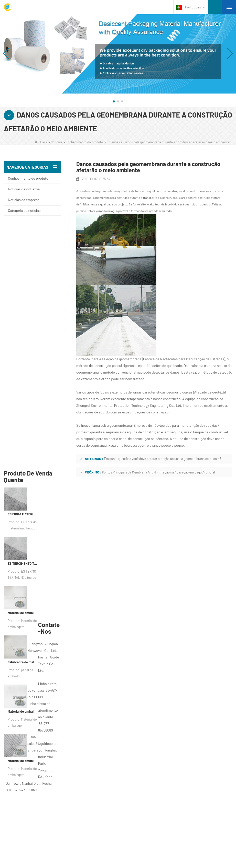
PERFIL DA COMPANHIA (39, 700)
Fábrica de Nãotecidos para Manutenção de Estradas (184, 359)
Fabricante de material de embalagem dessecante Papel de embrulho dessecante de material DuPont (23, 419)
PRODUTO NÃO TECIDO (36, 827)
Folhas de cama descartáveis (39, 814)
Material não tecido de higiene (39, 801)
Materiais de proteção (33, 767)
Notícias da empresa (24, 200)
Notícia (26, 720)
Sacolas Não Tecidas (32, 820)
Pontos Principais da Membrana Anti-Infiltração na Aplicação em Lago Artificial (158, 472)
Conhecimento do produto (84, 142)
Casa (41, 142)
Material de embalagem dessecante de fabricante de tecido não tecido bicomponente (23, 468)
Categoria (34, 756)
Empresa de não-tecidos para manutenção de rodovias (176, 425)
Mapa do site (31, 730)
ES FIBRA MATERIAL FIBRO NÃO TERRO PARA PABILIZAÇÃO (23, 271)
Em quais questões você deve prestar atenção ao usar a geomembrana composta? (163, 459)
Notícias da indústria (24, 189)
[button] (114, 101)
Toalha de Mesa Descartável (38, 781)
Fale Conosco (33, 710)
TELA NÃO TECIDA (31, 834)
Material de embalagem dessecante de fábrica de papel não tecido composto (23, 369)
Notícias (56, 142)
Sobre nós (31, 688)
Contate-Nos (151, 688)
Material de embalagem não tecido (43, 807)
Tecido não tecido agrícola (36, 774)
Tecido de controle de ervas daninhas (45, 794)
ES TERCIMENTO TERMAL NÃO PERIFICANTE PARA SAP (23, 320)
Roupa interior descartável (36, 787)
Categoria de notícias (24, 210)
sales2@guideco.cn (156, 737)
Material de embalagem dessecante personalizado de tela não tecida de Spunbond (23, 517)
